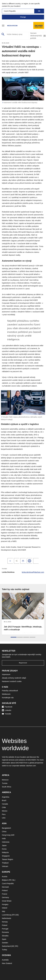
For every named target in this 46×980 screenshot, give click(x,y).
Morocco (5, 780)
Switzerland (6, 946)
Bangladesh (6, 828)
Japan (4, 845)
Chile (4, 807)
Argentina (6, 797)
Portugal (5, 929)
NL (14, 880)
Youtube (6, 714)
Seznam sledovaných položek (36, 36)
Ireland (5, 908)
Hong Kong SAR (8, 835)
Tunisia (5, 783)
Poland (5, 925)
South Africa (7, 787)
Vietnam (5, 866)
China (4, 832)
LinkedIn (7, 710)
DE (17, 915)
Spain (4, 939)
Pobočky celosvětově (10, 691)
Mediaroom (12, 26)
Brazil (4, 800)
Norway (5, 922)
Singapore (6, 856)
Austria (5, 877)
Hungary (5, 904)
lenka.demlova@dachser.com (33, 572)
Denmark (5, 887)
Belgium (5, 880)
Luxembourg (7, 915)
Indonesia (6, 842)
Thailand (5, 863)
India (4, 838)
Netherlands (7, 918)
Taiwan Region (8, 859)
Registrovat (23, 663)
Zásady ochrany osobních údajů (14, 678)
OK (39, 11)
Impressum (6, 674)
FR (10, 880)
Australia (5, 960)
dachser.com (31, 766)
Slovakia (5, 936)
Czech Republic (8, 884)
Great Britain (7, 901)
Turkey (4, 950)
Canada (5, 804)
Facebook (7, 707)
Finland (5, 890)
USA (4, 818)
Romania (5, 932)
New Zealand (7, 963)
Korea (4, 849)
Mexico (5, 811)
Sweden (5, 943)
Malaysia (5, 852)
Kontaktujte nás (8, 698)
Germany (5, 897)
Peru (4, 814)
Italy (4, 911)
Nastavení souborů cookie (12, 681)
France (5, 894)
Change (23, 17)
